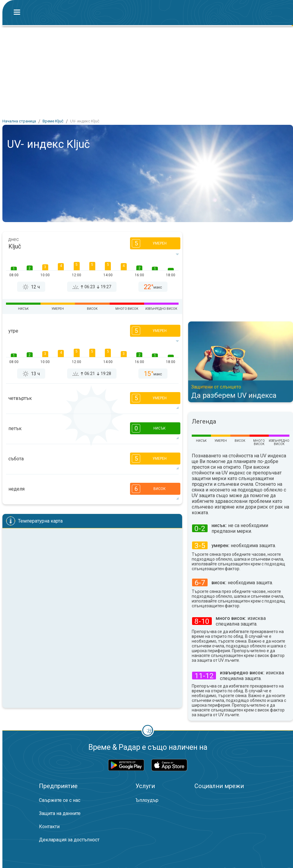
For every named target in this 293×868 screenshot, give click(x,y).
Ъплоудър (147, 800)
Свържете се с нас (60, 800)
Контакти (49, 827)
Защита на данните (60, 813)
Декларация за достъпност (69, 840)
